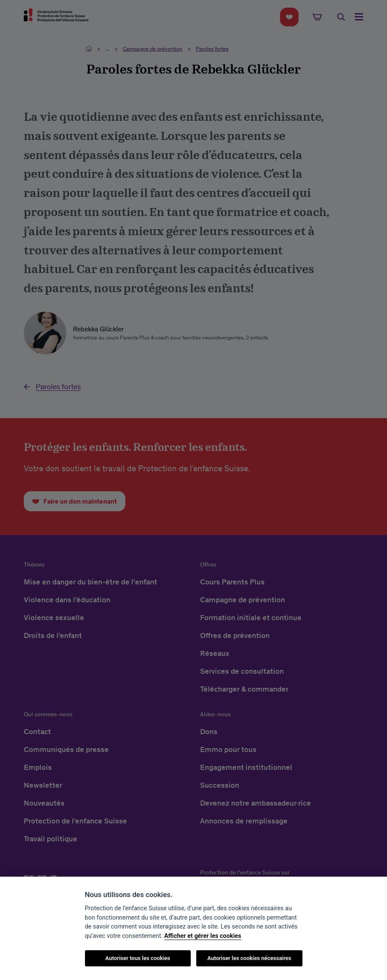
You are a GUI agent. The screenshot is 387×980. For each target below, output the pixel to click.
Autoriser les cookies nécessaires (249, 958)
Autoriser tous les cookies (138, 958)
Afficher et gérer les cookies (203, 936)
